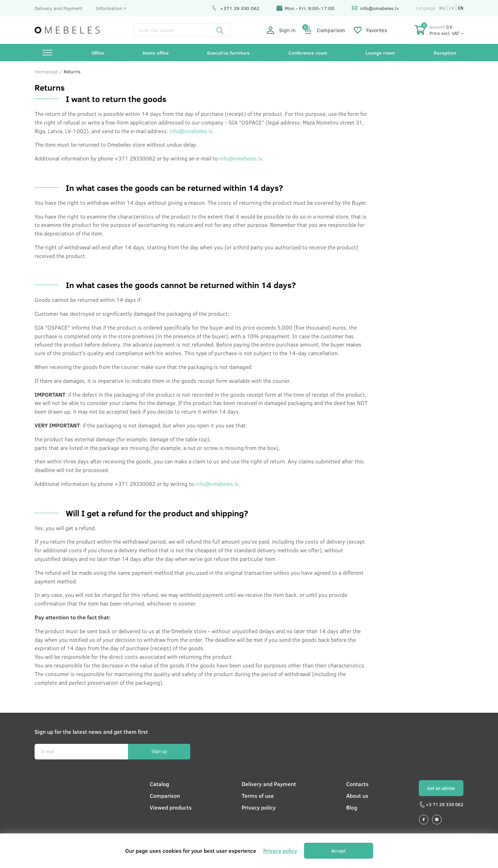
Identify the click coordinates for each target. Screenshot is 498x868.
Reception (445, 53)
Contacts (357, 784)
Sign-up (159, 751)
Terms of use (258, 796)
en (461, 8)
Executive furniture (228, 53)
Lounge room (380, 53)
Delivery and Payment (58, 8)
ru (442, 8)
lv (451, 8)
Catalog (159, 784)
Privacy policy (259, 807)
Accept (339, 851)
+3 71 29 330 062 (441, 805)
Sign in (281, 30)
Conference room (308, 53)
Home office (156, 53)
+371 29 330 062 (236, 8)
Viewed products (171, 807)
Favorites (370, 30)
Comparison (325, 30)
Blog (352, 807)
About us (357, 796)
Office (98, 53)
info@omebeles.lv (375, 8)
